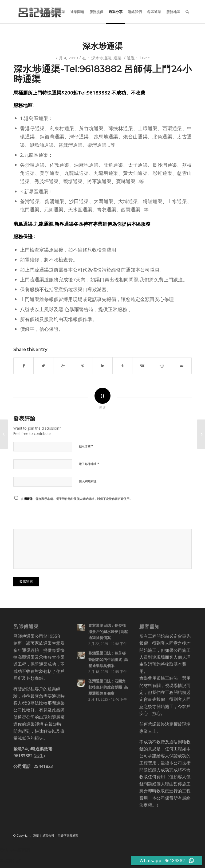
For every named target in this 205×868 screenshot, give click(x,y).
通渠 (117, 58)
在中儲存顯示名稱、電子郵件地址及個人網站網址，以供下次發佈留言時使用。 (77, 499)
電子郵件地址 (89, 464)
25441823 (43, 766)
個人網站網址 (88, 481)
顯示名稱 (86, 446)
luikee (145, 58)
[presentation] (50, 516)
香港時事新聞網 (15, 850)
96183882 (23, 756)
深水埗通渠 (102, 46)
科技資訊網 (11, 861)
